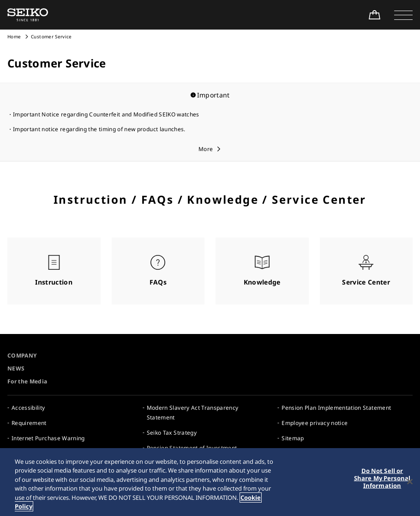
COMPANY (22, 355)
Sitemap (293, 438)
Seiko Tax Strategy (172, 433)
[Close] (410, 482)
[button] (403, 15)
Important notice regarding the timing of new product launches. (99, 129)
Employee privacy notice (315, 423)
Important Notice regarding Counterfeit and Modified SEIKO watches (106, 114)
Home (14, 36)
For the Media (27, 381)
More (206, 149)
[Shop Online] (374, 15)
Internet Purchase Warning (48, 438)
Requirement (29, 423)
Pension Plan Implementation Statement (336, 408)
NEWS (16, 368)
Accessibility (28, 408)
